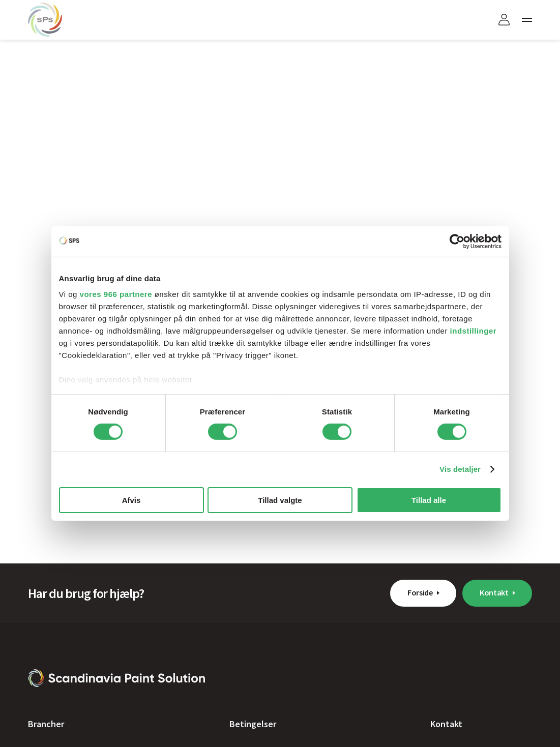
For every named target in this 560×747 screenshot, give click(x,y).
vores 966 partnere (116, 294)
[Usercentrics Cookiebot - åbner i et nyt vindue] (457, 241)
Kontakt (494, 592)
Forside (420, 592)
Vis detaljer (460, 469)
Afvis (131, 500)
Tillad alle (429, 500)
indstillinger (474, 331)
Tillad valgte (280, 500)
